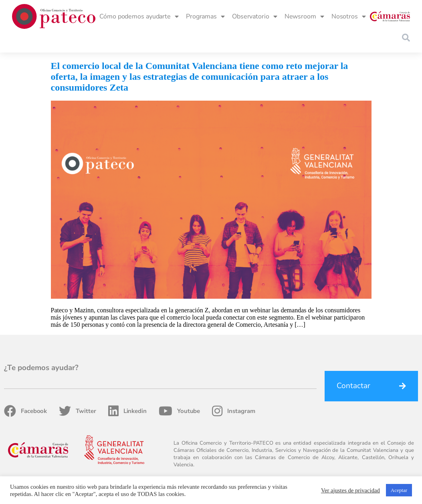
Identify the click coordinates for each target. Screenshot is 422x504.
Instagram (233, 411)
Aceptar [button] (399, 490)
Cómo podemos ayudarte (139, 16)
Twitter (77, 411)
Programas (205, 16)
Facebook (25, 411)
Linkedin (127, 411)
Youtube (179, 411)
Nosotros (349, 16)
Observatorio (255, 16)
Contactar (353, 386)
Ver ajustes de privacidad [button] (350, 490)
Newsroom (304, 16)
